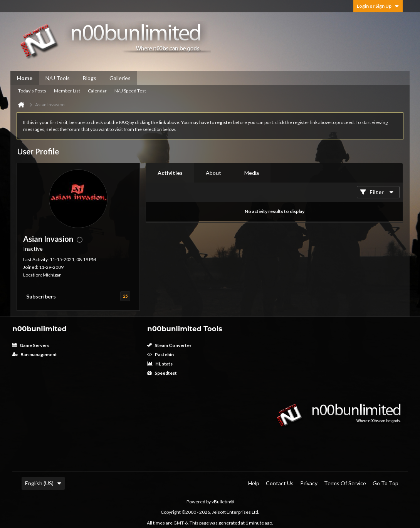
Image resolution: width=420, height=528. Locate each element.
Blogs (90, 78)
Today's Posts (32, 91)
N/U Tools (58, 78)
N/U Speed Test (130, 91)
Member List (67, 91)
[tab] (170, 173)
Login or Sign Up (378, 6)
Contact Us (280, 483)
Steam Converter (169, 345)
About (213, 173)
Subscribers (41, 296)
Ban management (35, 355)
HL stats (160, 364)
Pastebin (160, 355)
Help (254, 483)
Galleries (120, 78)
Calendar (97, 91)
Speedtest (162, 373)
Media (252, 173)
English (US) (43, 483)
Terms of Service (345, 483)
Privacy (309, 483)
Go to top (386, 483)
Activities (170, 173)
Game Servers (31, 345)
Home (25, 78)
